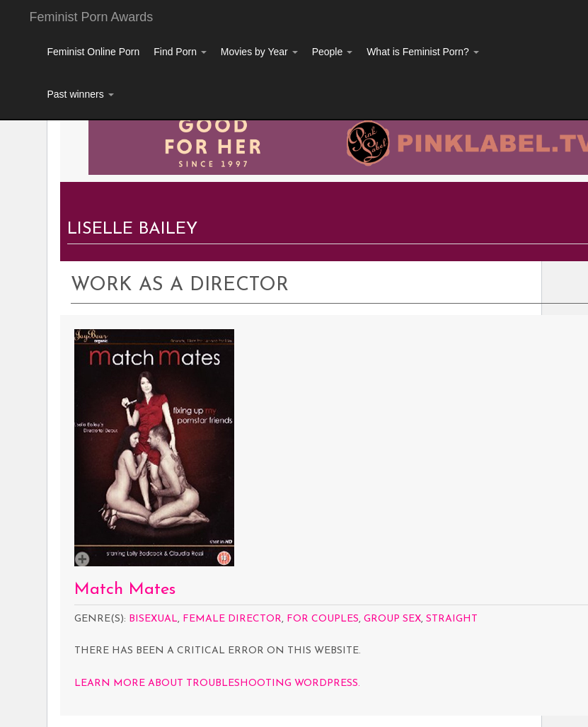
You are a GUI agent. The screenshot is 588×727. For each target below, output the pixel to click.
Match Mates (125, 590)
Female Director (232, 619)
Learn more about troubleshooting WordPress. (217, 683)
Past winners (81, 94)
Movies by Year (259, 52)
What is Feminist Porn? (423, 52)
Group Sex (392, 619)
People (332, 52)
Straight (452, 619)
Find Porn (180, 52)
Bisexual (153, 619)
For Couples (323, 619)
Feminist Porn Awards (92, 17)
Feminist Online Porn (94, 52)
